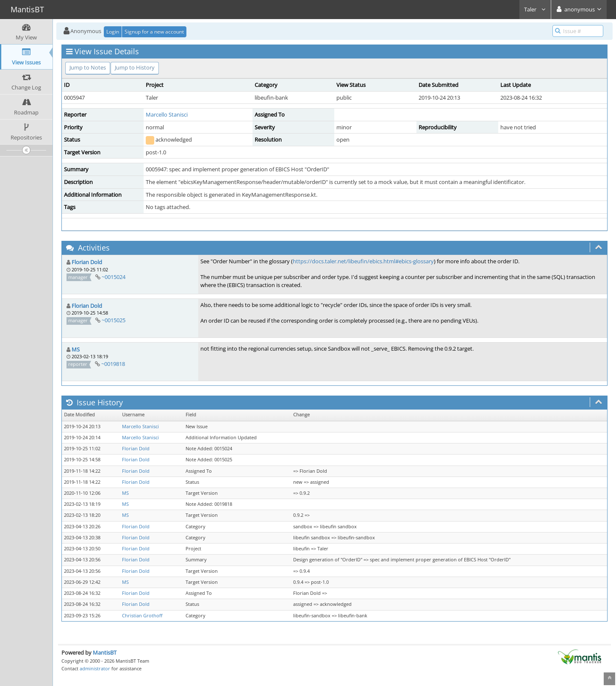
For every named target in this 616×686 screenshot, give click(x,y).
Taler (535, 9)
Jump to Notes (88, 67)
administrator (95, 668)
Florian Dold (87, 262)
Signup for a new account (154, 32)
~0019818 (113, 364)
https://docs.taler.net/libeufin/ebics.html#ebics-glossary (363, 261)
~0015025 (114, 320)
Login (113, 32)
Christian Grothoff (142, 616)
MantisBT (105, 653)
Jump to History (135, 67)
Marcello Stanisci (167, 114)
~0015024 (114, 277)
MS (76, 349)
